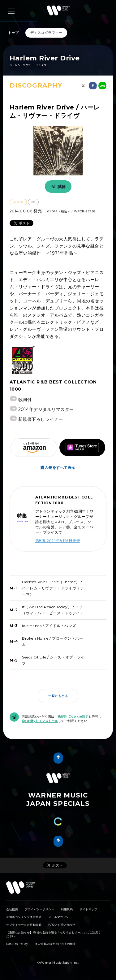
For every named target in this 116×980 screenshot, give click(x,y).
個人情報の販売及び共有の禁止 (55, 944)
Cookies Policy (17, 944)
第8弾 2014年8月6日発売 (58, 541)
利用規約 (67, 909)
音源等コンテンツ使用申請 (24, 917)
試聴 (58, 187)
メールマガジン (59, 917)
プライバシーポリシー (39, 909)
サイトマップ (88, 909)
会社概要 (12, 909)
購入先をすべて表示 (58, 467)
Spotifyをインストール (40, 721)
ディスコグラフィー (46, 33)
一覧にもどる (58, 696)
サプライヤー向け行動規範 (24, 925)
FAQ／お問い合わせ (62, 925)
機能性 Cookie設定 (73, 717)
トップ (13, 33)
